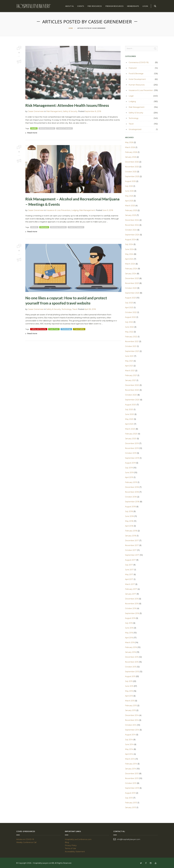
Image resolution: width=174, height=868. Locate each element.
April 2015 (129, 696)
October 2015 (131, 667)
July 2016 (129, 623)
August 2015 (130, 676)
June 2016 (129, 628)
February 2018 (131, 531)
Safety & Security (70, 111)
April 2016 (129, 638)
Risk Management (54, 111)
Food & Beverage (136, 74)
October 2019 (131, 453)
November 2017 (132, 545)
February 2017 (131, 589)
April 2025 (129, 201)
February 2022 (131, 337)
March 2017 (130, 584)
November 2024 (132, 225)
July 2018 (129, 511)
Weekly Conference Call (27, 842)
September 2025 (132, 176)
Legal (131, 96)
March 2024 (130, 264)
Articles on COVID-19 (25, 839)
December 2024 (132, 220)
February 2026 (131, 152)
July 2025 (129, 186)
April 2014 (129, 754)
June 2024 (129, 249)
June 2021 (129, 356)
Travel (75, 309)
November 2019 (132, 448)
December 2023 (132, 278)
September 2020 (132, 400)
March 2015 (130, 701)
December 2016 (132, 599)
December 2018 (132, 487)
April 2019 (129, 477)
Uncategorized (135, 129)
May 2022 (129, 332)
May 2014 (129, 749)
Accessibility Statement (75, 852)
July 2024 (129, 244)
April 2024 (129, 259)
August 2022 (130, 317)
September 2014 (132, 730)
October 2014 (131, 725)
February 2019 (131, 482)
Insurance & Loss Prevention (58, 210)
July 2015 (129, 681)
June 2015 (129, 686)
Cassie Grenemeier (36, 111)
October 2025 (131, 172)
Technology (67, 309)
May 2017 (129, 574)
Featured (133, 68)
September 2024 (132, 235)
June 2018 (129, 516)
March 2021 (130, 371)
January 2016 (130, 652)
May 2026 (129, 142)
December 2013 (132, 774)
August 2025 (130, 181)
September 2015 (132, 672)
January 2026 (131, 157)
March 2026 (130, 147)
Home (71, 28)
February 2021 (131, 375)
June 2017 (129, 570)
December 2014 (132, 715)
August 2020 (131, 405)
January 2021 (130, 380)
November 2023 (132, 283)
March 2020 (130, 429)
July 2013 (129, 798)
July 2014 (129, 740)
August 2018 (130, 507)
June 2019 (129, 473)
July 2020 (129, 409)
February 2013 (131, 803)
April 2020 (129, 424)
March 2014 (130, 759)
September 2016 (132, 613)
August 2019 (130, 463)
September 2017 (132, 555)
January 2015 (130, 710)
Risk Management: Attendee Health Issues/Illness (67, 105)
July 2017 (129, 565)
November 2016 (132, 604)
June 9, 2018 (108, 210)
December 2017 (132, 541)
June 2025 (129, 191)
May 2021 (129, 361)
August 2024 (130, 240)
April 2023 (129, 308)
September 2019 (132, 458)
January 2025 (131, 215)
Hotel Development (137, 79)
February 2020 (131, 434)
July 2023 (129, 303)
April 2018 (129, 526)
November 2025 (132, 167)
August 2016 (130, 618)
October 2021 (131, 346)
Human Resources (137, 85)
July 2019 (129, 468)
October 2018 (131, 497)
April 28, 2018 (90, 309)
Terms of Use (70, 848)
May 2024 (129, 254)
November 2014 (132, 720)
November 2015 (132, 662)
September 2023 (132, 293)
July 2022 (129, 322)
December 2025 (132, 162)
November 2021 (132, 341)
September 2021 (132, 351)
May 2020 (129, 419)
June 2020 (130, 414)
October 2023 (131, 288)
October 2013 (131, 783)
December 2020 (132, 385)
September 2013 (132, 788)
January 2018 (131, 536)
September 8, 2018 (93, 111)
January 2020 (131, 439)
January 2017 (131, 594)
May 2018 (129, 521)
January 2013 (130, 807)
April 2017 (129, 579)
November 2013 (132, 778)
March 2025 (130, 206)
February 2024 (131, 269)
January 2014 (131, 769)
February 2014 (131, 764)
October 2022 (131, 312)
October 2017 (131, 550)
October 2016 (131, 608)
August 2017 (130, 560)
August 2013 (130, 793)
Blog (67, 842)
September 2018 (132, 502)
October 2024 (131, 230)
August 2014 (130, 735)
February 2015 (131, 706)
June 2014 (129, 744)
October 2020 (131, 395)
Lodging (75, 210)
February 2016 (131, 647)
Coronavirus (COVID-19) (139, 62)
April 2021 (129, 366)
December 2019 (132, 443)
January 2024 (131, 274)
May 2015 (129, 691)
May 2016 (129, 633)
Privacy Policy (71, 845)
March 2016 (130, 642)
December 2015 (132, 657)
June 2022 (129, 327)
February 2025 (131, 210)
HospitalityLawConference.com (78, 839)
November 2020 (132, 390)
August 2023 (130, 298)
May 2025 (129, 196)
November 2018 (132, 492)
